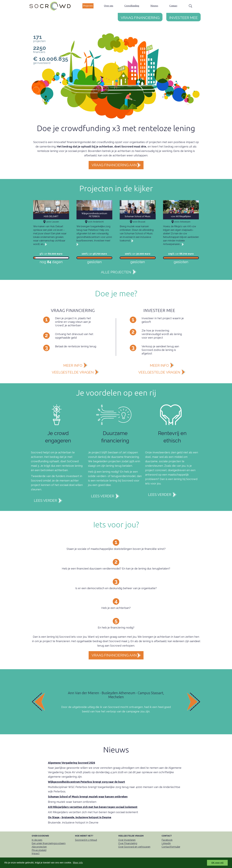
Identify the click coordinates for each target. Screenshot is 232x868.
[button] (44, 702)
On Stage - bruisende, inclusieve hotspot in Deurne (80, 817)
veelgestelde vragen (73, 372)
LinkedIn (166, 843)
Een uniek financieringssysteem (49, 843)
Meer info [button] (78, 863)
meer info (73, 365)
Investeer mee (183, 17)
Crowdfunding (132, 6)
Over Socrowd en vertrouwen (134, 847)
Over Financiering (128, 843)
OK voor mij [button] (217, 863)
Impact (36, 853)
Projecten (88, 6)
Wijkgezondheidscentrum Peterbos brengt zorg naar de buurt (86, 782)
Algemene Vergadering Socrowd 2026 (71, 763)
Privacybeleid (39, 850)
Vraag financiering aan (114, 165)
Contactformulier (171, 847)
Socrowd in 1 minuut (86, 840)
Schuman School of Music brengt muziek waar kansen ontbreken (88, 797)
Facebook (167, 840)
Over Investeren (127, 840)
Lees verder (45, 500)
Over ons (109, 6)
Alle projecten (116, 272)
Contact (173, 6)
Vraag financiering (140, 17)
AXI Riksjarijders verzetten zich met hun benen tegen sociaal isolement (93, 807)
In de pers (37, 840)
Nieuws (154, 6)
